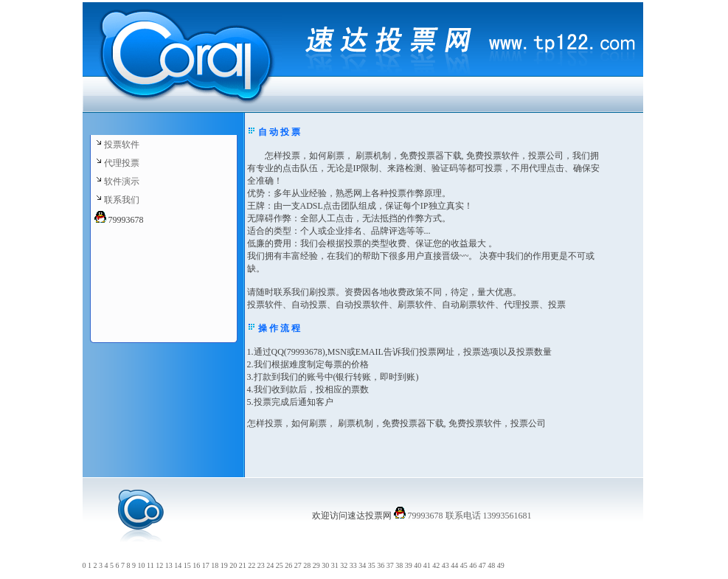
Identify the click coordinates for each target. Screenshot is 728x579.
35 (372, 565)
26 (288, 565)
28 (307, 565)
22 (252, 565)
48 (491, 565)
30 (325, 565)
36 (381, 565)
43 (446, 565)
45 (464, 565)
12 (159, 565)
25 (280, 565)
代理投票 (122, 163)
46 (473, 565)
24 (270, 565)
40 (417, 565)
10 (142, 565)
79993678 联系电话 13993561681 (469, 516)
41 (427, 565)
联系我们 (122, 200)
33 (353, 565)
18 (215, 565)
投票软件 (122, 145)
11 (150, 565)
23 (261, 565)
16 (196, 565)
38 (399, 565)
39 (409, 565)
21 (243, 565)
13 (169, 565)
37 (390, 565)
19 (224, 565)
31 (335, 565)
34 (362, 565)
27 (298, 565)
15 (187, 565)
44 (454, 565)
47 (482, 565)
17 (206, 565)
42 (436, 565)
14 (178, 565)
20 (233, 565)
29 (316, 565)
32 (344, 565)
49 (501, 565)
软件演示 (122, 181)
